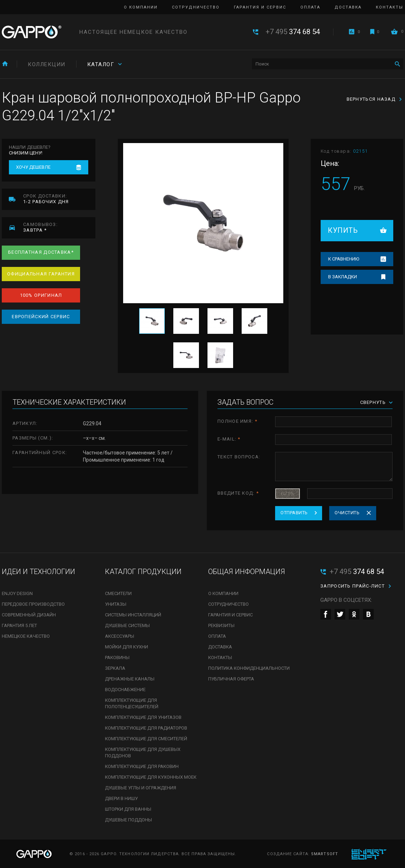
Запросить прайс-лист (353, 586)
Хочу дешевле (33, 167)
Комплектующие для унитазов (143, 717)
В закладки (343, 277)
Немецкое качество (26, 636)
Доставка (348, 7)
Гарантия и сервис (260, 7)
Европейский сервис (41, 317)
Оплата (310, 7)
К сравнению (344, 259)
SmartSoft (325, 854)
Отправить (294, 513)
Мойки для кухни (127, 647)
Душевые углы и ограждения (141, 788)
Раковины (117, 657)
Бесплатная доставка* (41, 252)
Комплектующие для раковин (142, 766)
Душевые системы (127, 625)
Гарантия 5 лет (19, 625)
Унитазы (116, 604)
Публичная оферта (231, 679)
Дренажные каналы (130, 679)
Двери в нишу (121, 798)
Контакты (390, 7)
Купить (343, 230)
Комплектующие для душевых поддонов (143, 753)
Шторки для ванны (128, 809)
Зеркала (115, 668)
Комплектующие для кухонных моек (151, 777)
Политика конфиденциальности (249, 668)
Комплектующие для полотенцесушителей (132, 703)
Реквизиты (221, 625)
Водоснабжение (125, 690)
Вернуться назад (371, 99)
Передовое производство (33, 604)
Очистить (347, 513)
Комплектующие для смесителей (146, 739)
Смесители (118, 593)
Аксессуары (120, 636)
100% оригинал (41, 295)
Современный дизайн (29, 615)
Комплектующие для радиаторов (146, 728)
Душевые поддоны (128, 820)
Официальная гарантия (41, 274)
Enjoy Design (17, 593)
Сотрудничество (196, 7)
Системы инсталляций (133, 615)
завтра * (59, 227)
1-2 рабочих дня (59, 199)
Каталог (101, 64)
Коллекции (47, 64)
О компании (141, 7)
